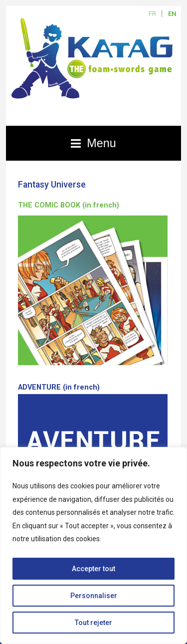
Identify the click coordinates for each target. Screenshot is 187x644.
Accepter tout (93, 569)
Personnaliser (94, 596)
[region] (93, 545)
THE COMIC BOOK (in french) (69, 205)
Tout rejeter (93, 623)
